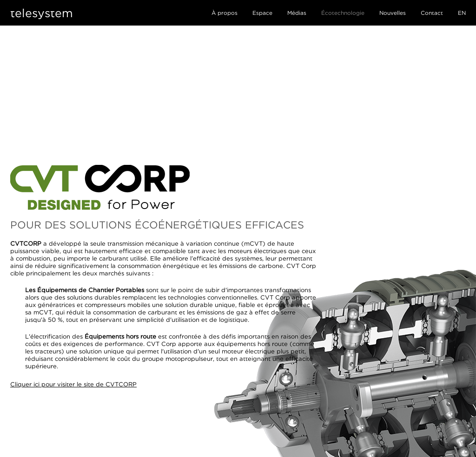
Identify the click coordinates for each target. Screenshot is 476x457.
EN (462, 13)
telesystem (42, 13)
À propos (225, 13)
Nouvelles (393, 13)
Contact (432, 13)
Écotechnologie (343, 13)
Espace (262, 13)
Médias (297, 13)
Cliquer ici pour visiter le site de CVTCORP (73, 384)
